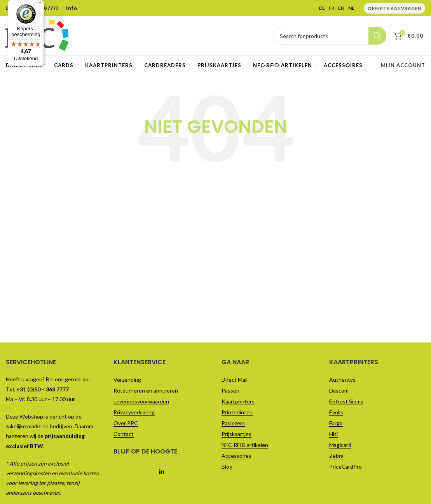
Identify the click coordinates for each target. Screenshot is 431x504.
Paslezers (233, 423)
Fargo (336, 423)
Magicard (340, 445)
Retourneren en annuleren (146, 390)
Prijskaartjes (236, 434)
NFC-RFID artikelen (245, 445)
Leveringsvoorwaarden (141, 401)
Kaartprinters (238, 401)
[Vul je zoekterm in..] (330, 36)
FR (332, 8)
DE (322, 8)
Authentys (342, 380)
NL (351, 8)
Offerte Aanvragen (394, 8)
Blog (227, 467)
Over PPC (126, 423)
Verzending (127, 380)
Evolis (336, 412)
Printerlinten (237, 412)
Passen (230, 390)
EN (341, 8)
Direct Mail (235, 380)
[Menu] (39, 5)
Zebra (336, 456)
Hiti (333, 434)
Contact (124, 434)
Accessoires (236, 456)
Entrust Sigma (346, 401)
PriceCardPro (345, 467)
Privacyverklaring (134, 412)
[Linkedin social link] (161, 472)
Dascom (339, 390)
